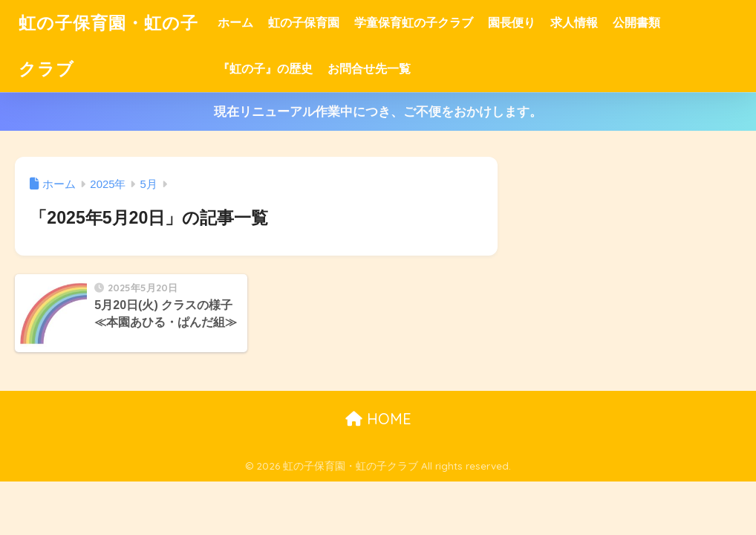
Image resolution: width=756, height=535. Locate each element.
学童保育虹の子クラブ (414, 23)
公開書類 (636, 23)
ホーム (235, 23)
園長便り (512, 23)
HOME (378, 419)
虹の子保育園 (304, 23)
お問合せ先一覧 (369, 69)
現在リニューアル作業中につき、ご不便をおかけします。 (378, 112)
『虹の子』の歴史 (265, 69)
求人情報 (574, 23)
